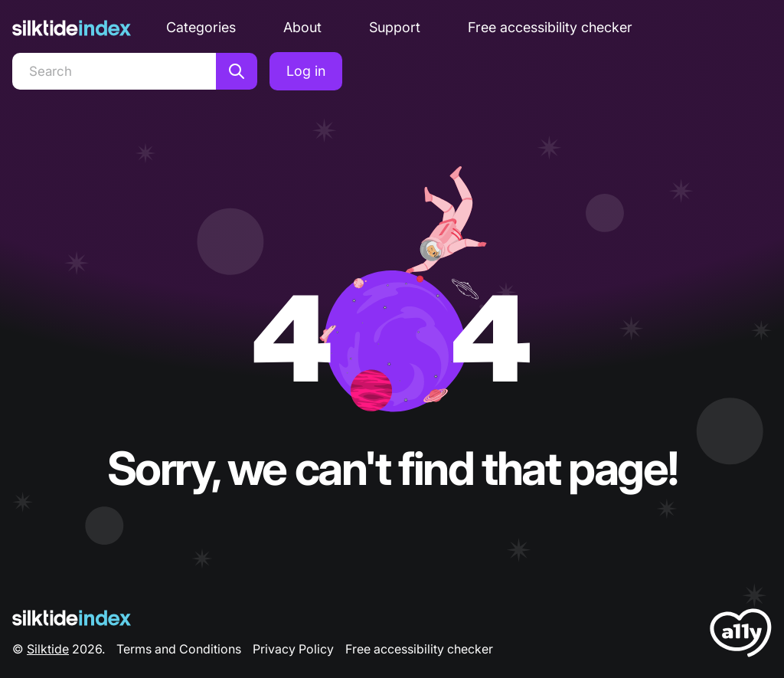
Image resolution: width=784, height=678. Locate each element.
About (302, 27)
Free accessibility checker (550, 27)
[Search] (114, 71)
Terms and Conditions (179, 649)
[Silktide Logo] (72, 618)
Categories (201, 27)
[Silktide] (72, 28)
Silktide (48, 649)
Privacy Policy (293, 649)
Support (395, 27)
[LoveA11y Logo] (741, 635)
